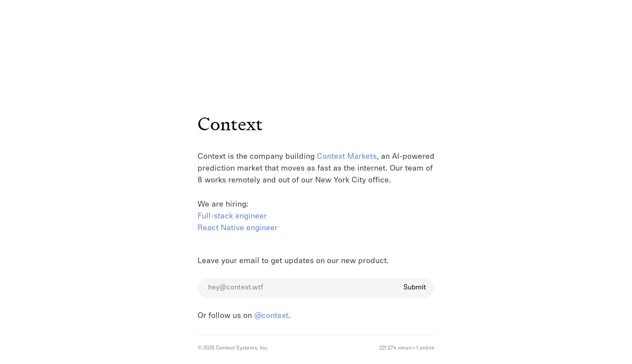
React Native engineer (238, 228)
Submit (415, 288)
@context (271, 316)
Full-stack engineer (232, 216)
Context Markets (347, 157)
